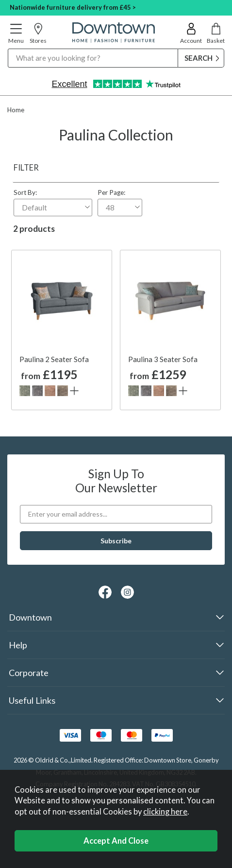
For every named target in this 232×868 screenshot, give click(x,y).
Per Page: (120, 202)
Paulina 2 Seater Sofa (54, 359)
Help (18, 645)
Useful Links (32, 700)
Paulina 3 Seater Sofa (163, 359)
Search (8, 48)
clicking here (165, 812)
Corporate (29, 673)
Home (16, 110)
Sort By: (53, 202)
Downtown (30, 617)
